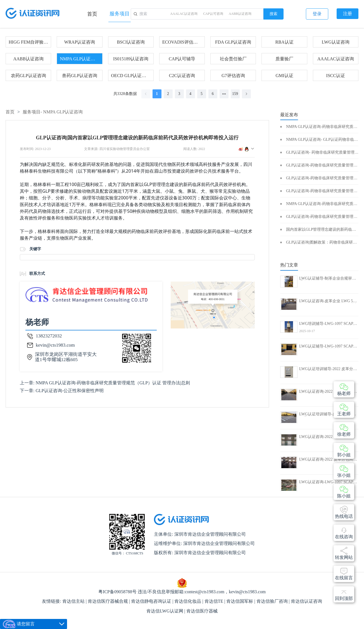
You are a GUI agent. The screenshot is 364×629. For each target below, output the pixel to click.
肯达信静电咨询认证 (152, 601)
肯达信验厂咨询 (273, 601)
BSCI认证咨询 (131, 42)
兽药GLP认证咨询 (80, 76)
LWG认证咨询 (336, 42)
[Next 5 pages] (224, 94)
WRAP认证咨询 (80, 42)
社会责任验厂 (233, 59)
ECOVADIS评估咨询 (182, 42)
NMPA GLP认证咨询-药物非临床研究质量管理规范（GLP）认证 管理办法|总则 (113, 383)
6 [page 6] (213, 94)
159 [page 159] (235, 94)
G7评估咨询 (233, 76)
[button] (253, 149)
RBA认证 (285, 42)
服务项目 (120, 14)
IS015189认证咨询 (131, 59)
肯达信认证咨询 (306, 601)
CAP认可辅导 (182, 59)
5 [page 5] (202, 94)
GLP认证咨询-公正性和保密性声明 (70, 391)
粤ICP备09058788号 (117, 592)
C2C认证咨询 (182, 76)
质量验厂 (284, 59)
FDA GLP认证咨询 (233, 42)
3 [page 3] (179, 94)
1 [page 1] (157, 94)
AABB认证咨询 (28, 59)
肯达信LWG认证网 (165, 611)
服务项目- (53, 112)
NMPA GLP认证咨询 (79, 59)
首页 (92, 14)
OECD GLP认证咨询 (131, 76)
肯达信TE (215, 601)
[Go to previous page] (146, 94)
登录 (317, 14)
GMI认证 (285, 76)
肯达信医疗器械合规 (108, 601)
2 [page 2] (168, 94)
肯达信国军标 (240, 601)
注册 (348, 14)
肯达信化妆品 (188, 601)
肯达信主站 (74, 601)
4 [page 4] (190, 94)
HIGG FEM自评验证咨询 (28, 42)
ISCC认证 (336, 76)
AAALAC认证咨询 (336, 59)
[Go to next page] (246, 94)
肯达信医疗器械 (202, 611)
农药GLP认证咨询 (28, 76)
